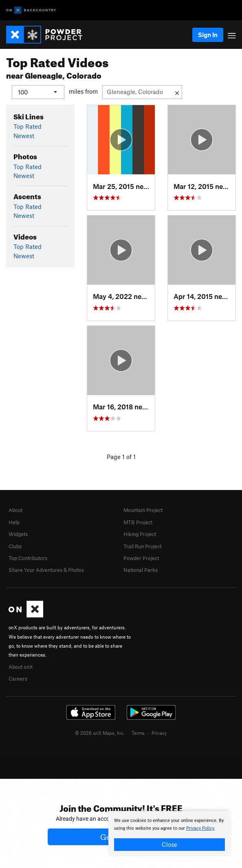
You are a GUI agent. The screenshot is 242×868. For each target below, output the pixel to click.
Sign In (208, 35)
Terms (138, 732)
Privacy (159, 732)
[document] (169, 834)
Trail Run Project (142, 546)
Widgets (18, 534)
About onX (21, 666)
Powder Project (141, 558)
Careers (18, 679)
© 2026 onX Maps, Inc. (100, 732)
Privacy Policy (200, 828)
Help (14, 522)
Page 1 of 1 (121, 456)
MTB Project (138, 522)
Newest (24, 135)
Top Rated (27, 126)
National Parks (141, 570)
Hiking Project (140, 534)
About (15, 510)
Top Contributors (28, 558)
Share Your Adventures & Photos (46, 570)
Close (169, 844)
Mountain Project (143, 510)
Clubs (15, 546)
